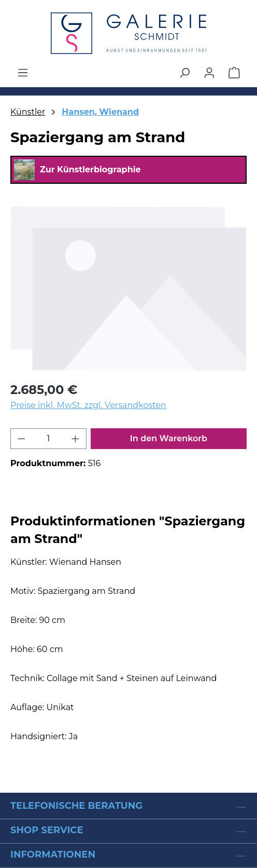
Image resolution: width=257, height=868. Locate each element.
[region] (128, 288)
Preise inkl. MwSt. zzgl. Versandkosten (88, 405)
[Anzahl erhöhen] (76, 439)
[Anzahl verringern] (21, 439)
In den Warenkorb (169, 438)
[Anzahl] (49, 439)
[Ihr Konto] (209, 73)
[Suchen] (184, 73)
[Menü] (23, 73)
